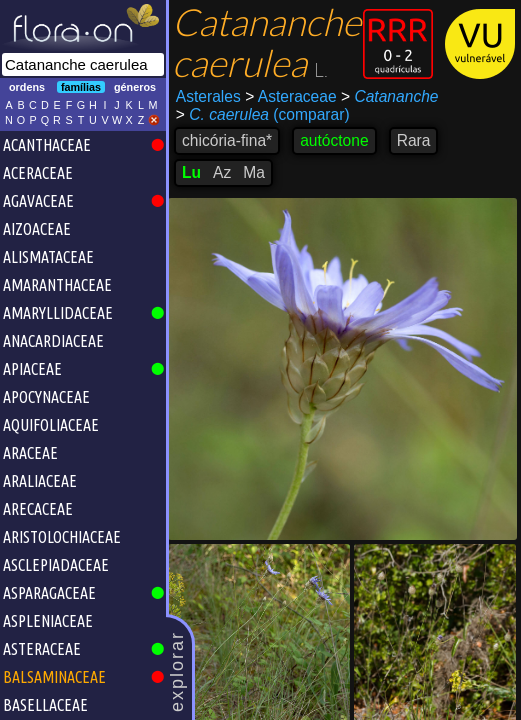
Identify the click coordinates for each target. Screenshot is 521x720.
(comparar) (263, 115)
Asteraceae (290, 96)
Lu (191, 172)
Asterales (208, 96)
